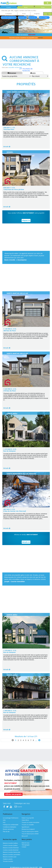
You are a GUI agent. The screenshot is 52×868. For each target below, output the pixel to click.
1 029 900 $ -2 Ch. (10, 389)
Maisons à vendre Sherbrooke (12, 852)
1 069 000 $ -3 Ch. (10, 711)
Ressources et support (28, 829)
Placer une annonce (26, 35)
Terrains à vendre (8, 861)
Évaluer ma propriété (28, 818)
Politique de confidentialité (11, 825)
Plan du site (6, 831)
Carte (33, 73)
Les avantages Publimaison (11, 818)
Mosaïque (12, 73)
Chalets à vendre (8, 859)
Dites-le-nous (25, 843)
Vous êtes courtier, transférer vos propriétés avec (26, 38)
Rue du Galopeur (10, 451)
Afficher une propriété (13, 794)
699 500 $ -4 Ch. (9, 188)
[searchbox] (26, 10)
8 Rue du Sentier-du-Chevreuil (15, 511)
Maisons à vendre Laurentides (12, 855)
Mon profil (25, 836)
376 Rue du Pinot (10, 391)
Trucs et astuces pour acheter (30, 834)
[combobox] (26, 10)
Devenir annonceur (8, 829)
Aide (4, 820)
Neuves (26, 7)
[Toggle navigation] (48, 3)
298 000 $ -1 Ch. (9, 127)
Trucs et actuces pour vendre (30, 831)
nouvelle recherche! (15, 67)
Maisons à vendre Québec (10, 843)
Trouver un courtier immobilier (31, 822)
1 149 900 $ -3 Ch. (10, 329)
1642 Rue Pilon (9, 129)
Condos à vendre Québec (10, 845)
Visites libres (25, 820)
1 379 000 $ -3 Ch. (10, 650)
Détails (6, 147)
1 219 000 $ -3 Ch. (10, 449)
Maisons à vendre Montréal (11, 848)
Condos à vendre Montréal (11, 850)
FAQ (4, 822)
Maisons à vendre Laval (10, 857)
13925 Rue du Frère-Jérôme (14, 189)
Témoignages (26, 845)
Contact (24, 847)
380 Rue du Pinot (10, 331)
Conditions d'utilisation (10, 827)
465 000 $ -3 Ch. (9, 509)
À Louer (43, 7)
